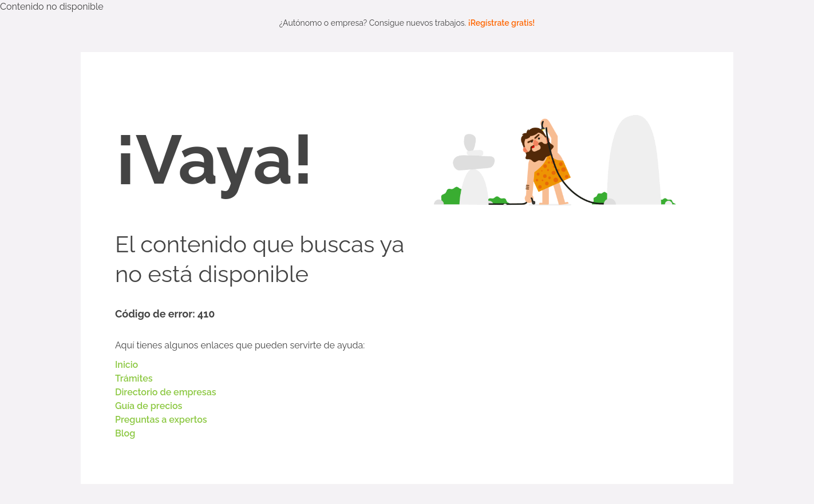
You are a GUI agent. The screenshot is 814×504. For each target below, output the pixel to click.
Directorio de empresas (166, 392)
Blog (125, 433)
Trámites (134, 378)
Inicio (127, 365)
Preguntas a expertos (161, 420)
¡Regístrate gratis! (502, 23)
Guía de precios (149, 406)
